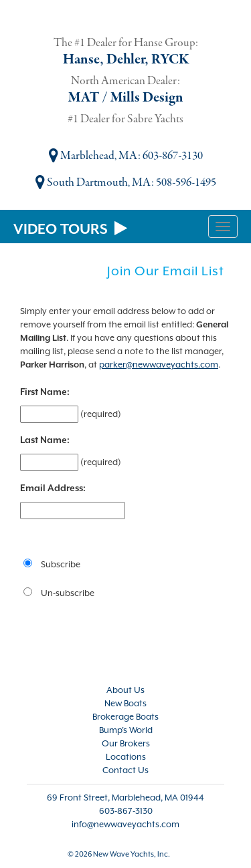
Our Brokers (126, 743)
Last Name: (45, 440)
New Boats (125, 703)
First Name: (45, 392)
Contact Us (125, 770)
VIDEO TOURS (70, 229)
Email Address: (53, 488)
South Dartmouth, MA (93, 183)
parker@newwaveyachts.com (159, 365)
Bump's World (126, 730)
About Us (125, 690)
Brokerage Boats (125, 717)
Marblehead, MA (93, 156)
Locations (126, 757)
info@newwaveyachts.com (125, 824)
